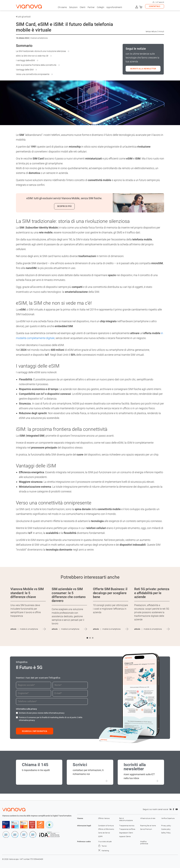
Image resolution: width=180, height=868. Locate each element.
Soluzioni (73, 7)
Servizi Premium (146, 829)
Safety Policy (166, 833)
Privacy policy (166, 826)
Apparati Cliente (125, 837)
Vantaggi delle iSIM (25, 70)
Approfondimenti (114, 7)
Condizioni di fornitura (106, 826)
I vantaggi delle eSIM (25, 60)
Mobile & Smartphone (39, 38)
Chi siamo (62, 7)
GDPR (100, 837)
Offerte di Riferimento (106, 829)
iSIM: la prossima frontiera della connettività (36, 65)
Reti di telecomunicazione (126, 819)
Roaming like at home (148, 826)
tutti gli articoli (23, 17)
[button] (87, 638)
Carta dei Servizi (104, 833)
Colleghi (101, 7)
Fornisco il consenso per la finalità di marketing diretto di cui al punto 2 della (51, 719)
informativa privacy (56, 713)
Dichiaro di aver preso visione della (42, 713)
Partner (91, 7)
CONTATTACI (155, 6)
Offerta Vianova (104, 818)
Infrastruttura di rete (148, 818)
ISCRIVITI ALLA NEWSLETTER (143, 69)
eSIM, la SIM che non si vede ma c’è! (32, 56)
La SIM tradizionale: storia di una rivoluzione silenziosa (41, 51)
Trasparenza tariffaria (127, 829)
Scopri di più (64, 206)
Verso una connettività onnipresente (33, 74)
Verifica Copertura (168, 818)
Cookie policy (166, 829)
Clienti (83, 7)
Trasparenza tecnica (127, 826)
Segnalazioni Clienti (126, 833)
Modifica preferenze (144, 843)
